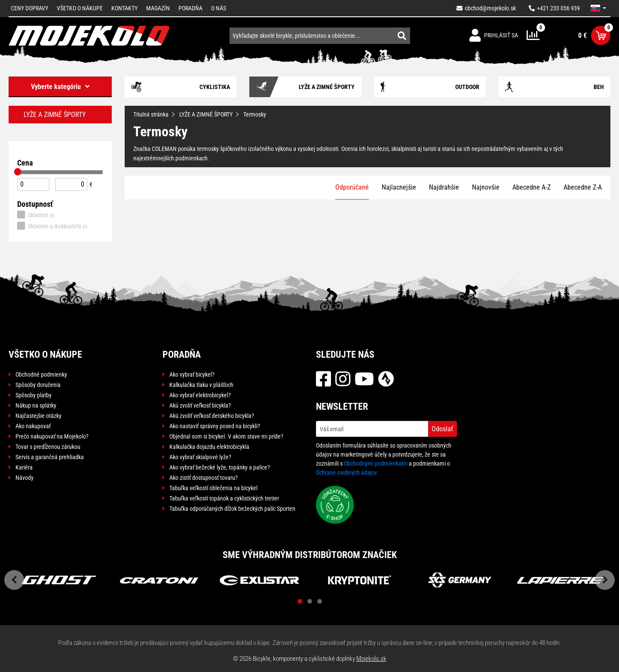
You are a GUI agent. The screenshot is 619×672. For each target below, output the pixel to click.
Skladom (36, 215)
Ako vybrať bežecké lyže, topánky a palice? (220, 467)
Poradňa (190, 8)
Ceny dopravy (29, 8)
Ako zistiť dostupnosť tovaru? (204, 478)
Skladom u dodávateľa (52, 226)
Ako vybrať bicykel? (192, 374)
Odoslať (442, 429)
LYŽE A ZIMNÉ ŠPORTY (206, 114)
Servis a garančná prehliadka (50, 457)
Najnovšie (486, 187)
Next (605, 580)
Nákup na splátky (36, 405)
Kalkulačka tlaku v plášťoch (201, 385)
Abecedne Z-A (583, 187)
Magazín (158, 8)
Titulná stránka (151, 114)
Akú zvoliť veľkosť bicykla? (200, 405)
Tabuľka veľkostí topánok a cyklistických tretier (224, 498)
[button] (598, 8)
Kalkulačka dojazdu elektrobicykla (209, 447)
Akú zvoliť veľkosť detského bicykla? (212, 416)
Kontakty (124, 8)
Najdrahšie (444, 187)
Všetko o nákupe (80, 8)
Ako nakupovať (33, 426)
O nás (219, 8)
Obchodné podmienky (41, 374)
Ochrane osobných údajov (346, 473)
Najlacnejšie (399, 187)
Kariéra (24, 467)
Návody (25, 478)
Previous (14, 580)
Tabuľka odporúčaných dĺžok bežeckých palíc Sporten (232, 509)
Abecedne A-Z (532, 187)
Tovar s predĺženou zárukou (48, 447)
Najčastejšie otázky (38, 416)
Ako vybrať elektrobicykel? (200, 395)
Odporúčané (352, 187)
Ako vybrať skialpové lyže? (200, 457)
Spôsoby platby (34, 395)
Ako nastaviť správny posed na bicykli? (215, 426)
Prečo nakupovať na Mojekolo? (52, 436)
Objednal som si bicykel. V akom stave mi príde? (226, 436)
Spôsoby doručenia (38, 385)
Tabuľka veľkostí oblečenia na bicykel (213, 488)
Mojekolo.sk (371, 659)
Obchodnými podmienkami (376, 463)
